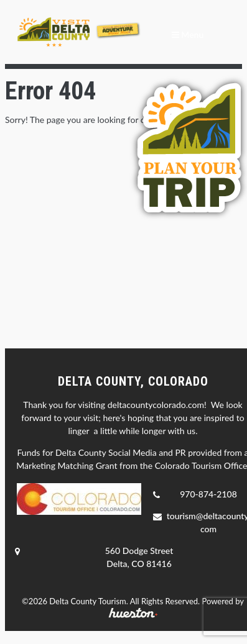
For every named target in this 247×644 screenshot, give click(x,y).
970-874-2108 (208, 494)
